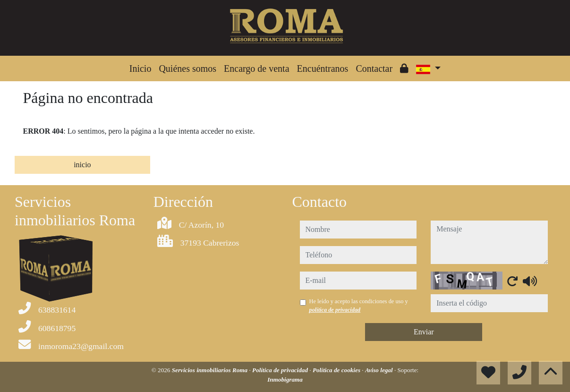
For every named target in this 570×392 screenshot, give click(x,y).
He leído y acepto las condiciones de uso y (359, 306)
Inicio (140, 68)
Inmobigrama (285, 379)
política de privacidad (335, 310)
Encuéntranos (323, 68)
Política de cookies (337, 370)
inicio (82, 165)
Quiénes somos (187, 68)
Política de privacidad (281, 370)
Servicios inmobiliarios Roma (211, 370)
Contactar (374, 68)
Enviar (424, 332)
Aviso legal (380, 370)
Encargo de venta (256, 68)
